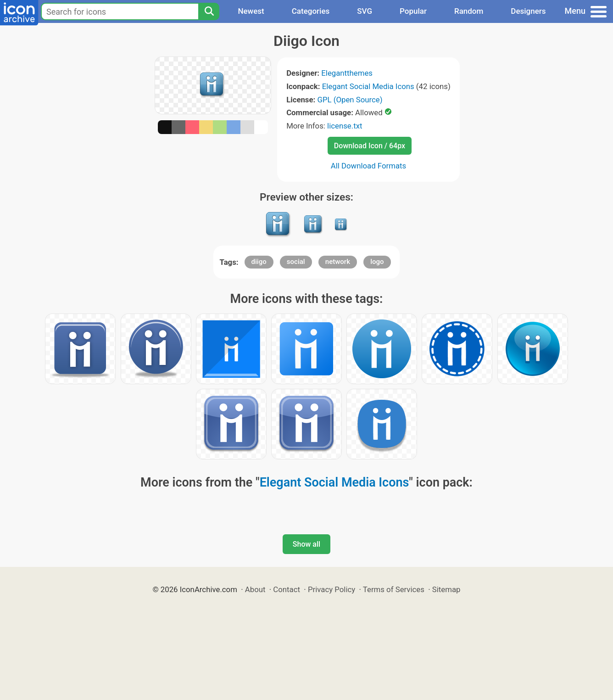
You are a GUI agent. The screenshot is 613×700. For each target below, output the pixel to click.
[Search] (209, 11)
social (296, 262)
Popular (413, 11)
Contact (287, 589)
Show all (306, 544)
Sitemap (446, 589)
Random (469, 11)
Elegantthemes (347, 73)
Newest (251, 11)
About (255, 589)
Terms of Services (394, 589)
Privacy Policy (332, 589)
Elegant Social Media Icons (368, 86)
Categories (311, 11)
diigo (259, 262)
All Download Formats (369, 166)
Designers (528, 11)
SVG (365, 11)
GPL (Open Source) (350, 100)
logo (377, 262)
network (338, 262)
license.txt (345, 126)
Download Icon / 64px (370, 146)
